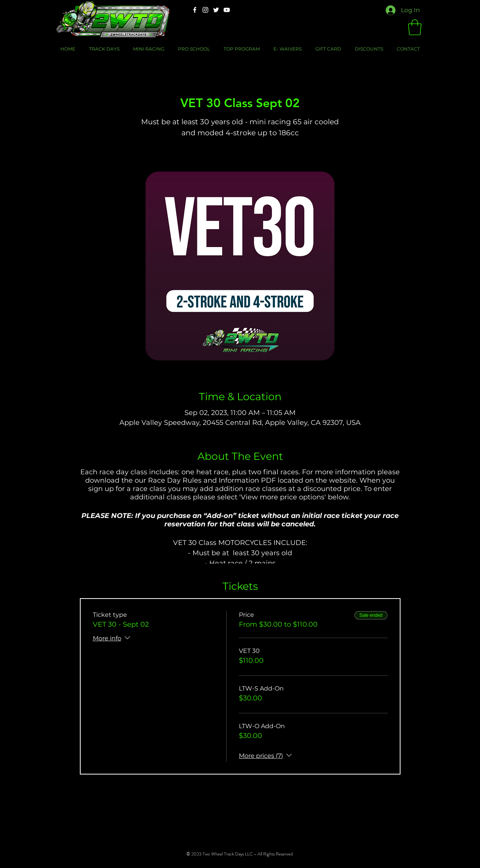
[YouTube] (227, 10)
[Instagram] (205, 10)
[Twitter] (216, 10)
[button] (415, 27)
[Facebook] (195, 10)
